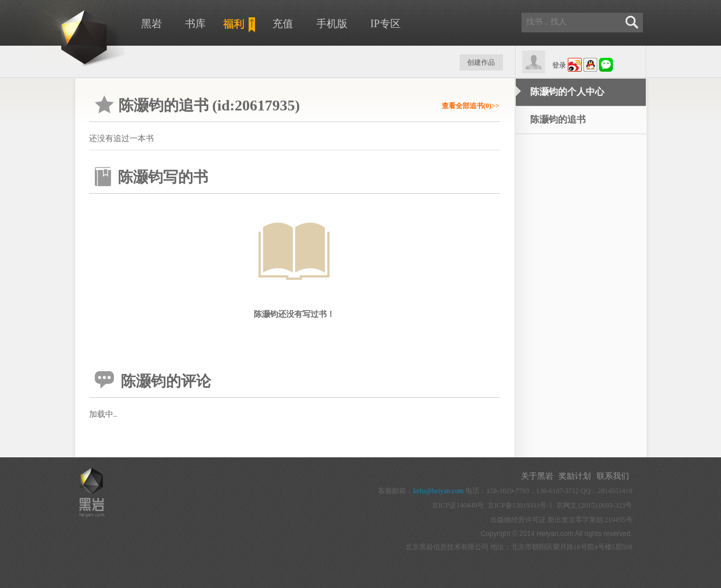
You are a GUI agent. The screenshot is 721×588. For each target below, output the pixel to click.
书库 (195, 24)
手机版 (332, 24)
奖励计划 (575, 476)
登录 (559, 65)
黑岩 (151, 24)
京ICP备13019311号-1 (520, 505)
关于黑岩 (537, 476)
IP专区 (386, 24)
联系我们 (613, 476)
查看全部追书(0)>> (471, 106)
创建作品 (481, 62)
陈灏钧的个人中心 (567, 92)
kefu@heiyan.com (438, 491)
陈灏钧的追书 (558, 119)
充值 (283, 24)
